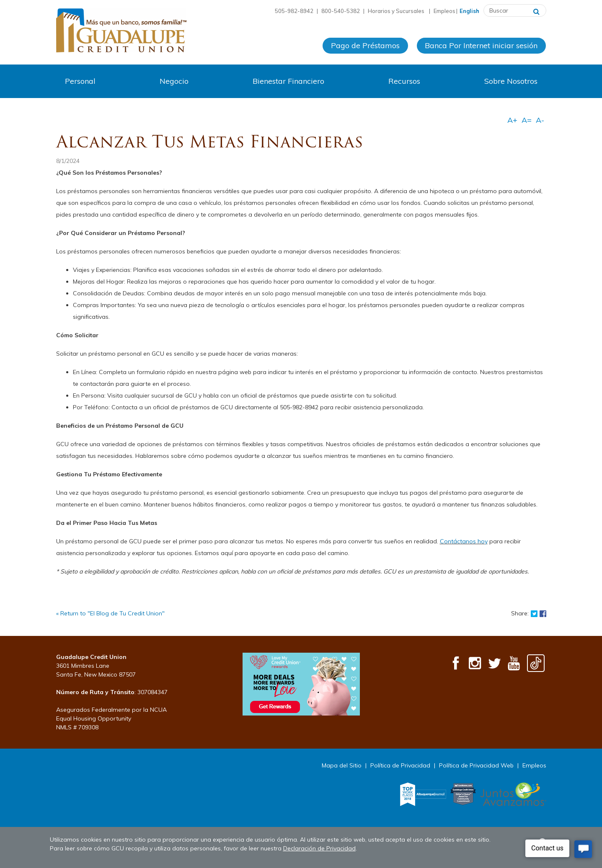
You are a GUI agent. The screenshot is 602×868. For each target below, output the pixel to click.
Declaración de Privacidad (319, 848)
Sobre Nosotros (511, 81)
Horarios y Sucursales (397, 11)
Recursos (404, 81)
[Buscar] (536, 10)
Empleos (444, 11)
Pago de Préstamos (365, 45)
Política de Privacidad (400, 765)
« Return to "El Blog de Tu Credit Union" (110, 613)
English (469, 11)
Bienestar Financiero (288, 81)
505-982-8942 (294, 11)
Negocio (174, 81)
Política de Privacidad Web (476, 765)
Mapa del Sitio (342, 765)
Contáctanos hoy (464, 541)
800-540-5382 (341, 11)
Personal (80, 81)
